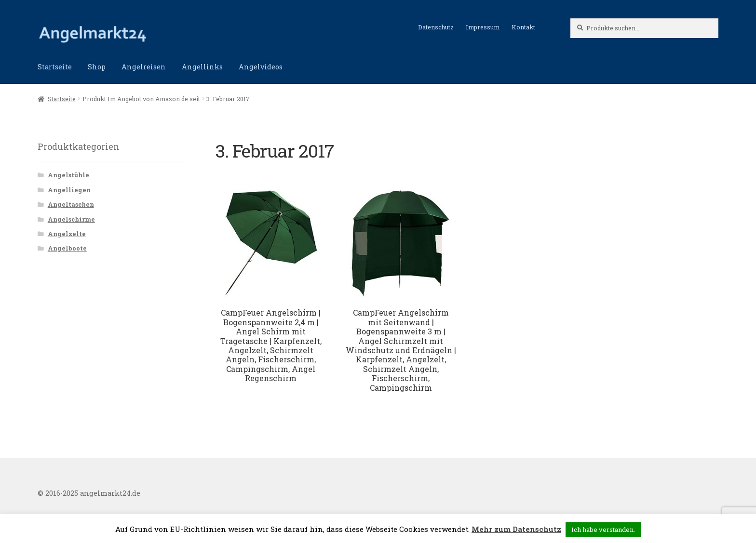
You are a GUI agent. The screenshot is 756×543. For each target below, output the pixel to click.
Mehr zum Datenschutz (516, 529)
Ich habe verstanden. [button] (603, 530)
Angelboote (67, 248)
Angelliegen (69, 190)
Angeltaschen (71, 204)
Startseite (55, 67)
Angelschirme (71, 219)
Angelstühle (68, 175)
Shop (97, 67)
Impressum (483, 27)
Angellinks (202, 67)
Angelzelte (67, 234)
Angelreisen (144, 67)
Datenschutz (436, 27)
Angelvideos (261, 67)
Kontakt (523, 27)
